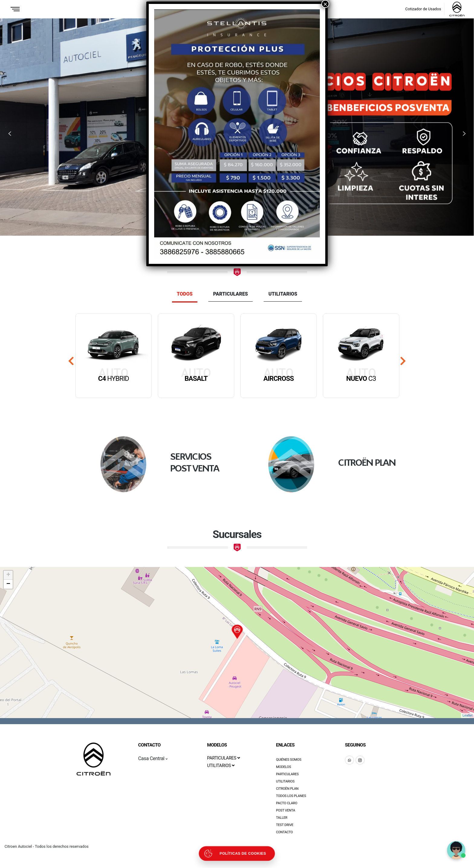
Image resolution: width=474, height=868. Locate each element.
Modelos (284, 767)
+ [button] (8, 575)
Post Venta (286, 810)
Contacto (284, 832)
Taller (282, 818)
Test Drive (285, 825)
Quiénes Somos (289, 760)
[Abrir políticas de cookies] (237, 853)
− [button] (8, 584)
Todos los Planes (291, 796)
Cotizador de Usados (423, 9)
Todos (185, 294)
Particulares (231, 294)
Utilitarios (283, 294)
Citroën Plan (287, 789)
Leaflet (468, 715)
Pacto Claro (287, 803)
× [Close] (325, 4)
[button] (10, 134)
